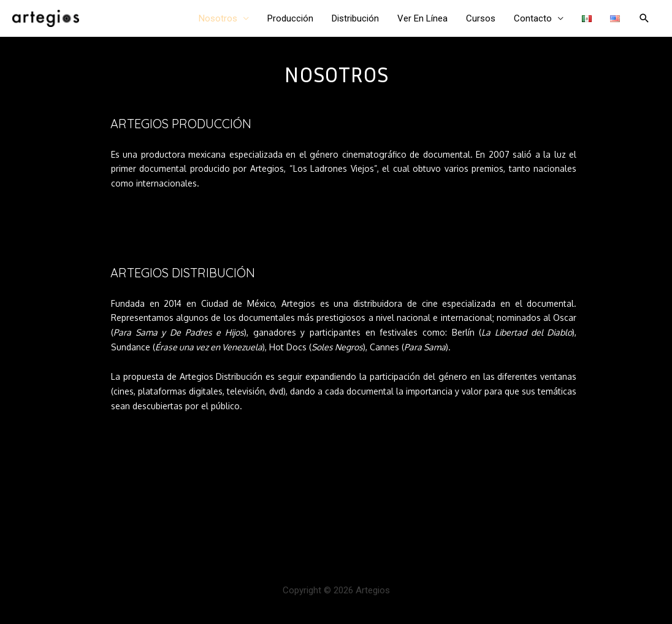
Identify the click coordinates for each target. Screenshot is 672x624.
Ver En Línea (422, 18)
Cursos (481, 18)
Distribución (355, 18)
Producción (290, 18)
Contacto (533, 18)
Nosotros (218, 18)
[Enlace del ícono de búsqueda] (644, 18)
